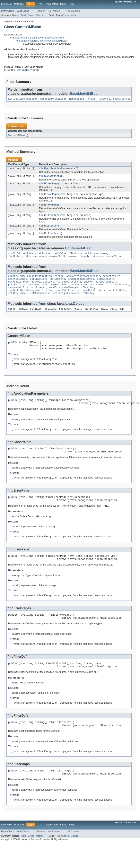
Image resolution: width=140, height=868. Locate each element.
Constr (31, 15)
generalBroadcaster (53, 100)
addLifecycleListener (37, 260)
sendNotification (68, 299)
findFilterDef (49, 220)
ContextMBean (17, 137)
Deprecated (51, 4)
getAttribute (111, 283)
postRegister (17, 293)
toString (88, 303)
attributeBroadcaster (23, 100)
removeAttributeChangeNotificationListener (99, 293)
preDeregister (38, 293)
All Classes (74, 11)
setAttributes (18, 303)
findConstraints (50, 179)
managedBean (77, 100)
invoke (88, 289)
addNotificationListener (83, 283)
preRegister (58, 293)
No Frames (54, 11)
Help (71, 4)
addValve (60, 260)
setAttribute (117, 299)
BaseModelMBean (85, 95)
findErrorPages (49, 209)
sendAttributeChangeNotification (71, 296)
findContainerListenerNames (88, 260)
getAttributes (18, 286)
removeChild (57, 263)
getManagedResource (81, 286)
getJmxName (58, 286)
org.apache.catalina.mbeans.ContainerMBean (42, 41)
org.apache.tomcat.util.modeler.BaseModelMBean (38, 38)
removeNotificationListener (27, 296)
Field (23, 15)
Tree (40, 4)
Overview (6, 4)
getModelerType (18, 289)
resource (104, 100)
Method (40, 15)
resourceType (122, 100)
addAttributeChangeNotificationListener (36, 283)
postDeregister (106, 289)
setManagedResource (66, 303)
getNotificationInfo (45, 289)
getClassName (39, 286)
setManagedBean (40, 303)
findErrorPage (49, 187)
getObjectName (71, 289)
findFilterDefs (49, 231)
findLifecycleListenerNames (27, 263)
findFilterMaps (49, 239)
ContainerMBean (28, 71)
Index (63, 4)
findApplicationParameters (57, 171)
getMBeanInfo (106, 286)
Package (19, 4)
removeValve (114, 263)
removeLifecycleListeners (85, 263)
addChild (14, 260)
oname (92, 100)
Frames (41, 11)
